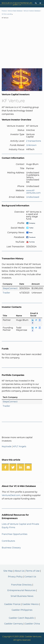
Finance (4, 11)
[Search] (36, 3)
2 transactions (34, 141)
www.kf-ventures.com (33, 192)
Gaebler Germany (14, 624)
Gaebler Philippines (22, 610)
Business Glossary (11, 548)
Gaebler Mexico (30, 604)
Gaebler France (12, 604)
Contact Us (30, 577)
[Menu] (40, 3)
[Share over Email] (28, 467)
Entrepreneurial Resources (21, 590)
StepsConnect (10, 288)
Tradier (6, 293)
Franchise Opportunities (15, 534)
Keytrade (7, 446)
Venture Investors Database (32, 11)
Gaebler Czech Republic (21, 618)
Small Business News (22, 596)
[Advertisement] (22, 44)
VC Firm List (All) (7, 14)
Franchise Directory (21, 585)
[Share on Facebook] (5, 467)
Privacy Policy (15, 577)
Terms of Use (33, 571)
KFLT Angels (20, 446)
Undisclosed (33, 197)
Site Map (8, 571)
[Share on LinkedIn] (21, 467)
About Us (19, 571)
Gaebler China (32, 624)
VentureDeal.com (11, 495)
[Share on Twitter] (13, 467)
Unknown (31, 145)
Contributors (8, 541)
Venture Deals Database (15, 11)
